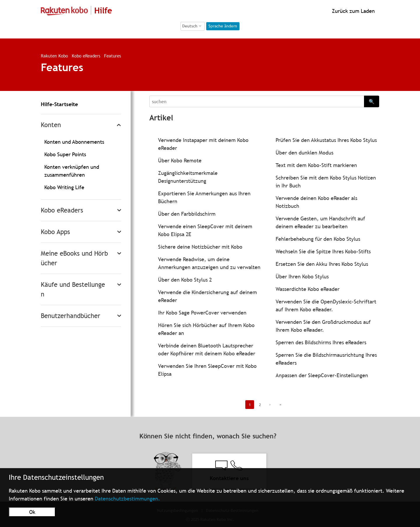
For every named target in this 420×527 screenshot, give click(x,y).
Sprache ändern (223, 26)
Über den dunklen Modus (304, 153)
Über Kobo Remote (180, 160)
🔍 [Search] (372, 101)
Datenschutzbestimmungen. (127, 499)
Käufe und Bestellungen (73, 289)
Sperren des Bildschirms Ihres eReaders (321, 342)
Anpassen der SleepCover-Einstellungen (322, 375)
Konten (51, 125)
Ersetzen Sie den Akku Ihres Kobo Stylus (322, 264)
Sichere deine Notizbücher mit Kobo (200, 247)
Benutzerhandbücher (71, 316)
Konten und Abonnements (74, 142)
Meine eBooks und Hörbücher (74, 258)
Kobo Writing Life (64, 187)
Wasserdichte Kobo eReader (308, 289)
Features (113, 56)
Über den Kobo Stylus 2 (185, 280)
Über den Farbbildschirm (187, 214)
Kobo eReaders (86, 56)
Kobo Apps (55, 232)
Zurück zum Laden (353, 11)
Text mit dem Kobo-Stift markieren (316, 165)
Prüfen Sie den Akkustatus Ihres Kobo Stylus (326, 140)
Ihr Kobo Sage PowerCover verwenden (202, 313)
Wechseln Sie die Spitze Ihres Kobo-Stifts (323, 251)
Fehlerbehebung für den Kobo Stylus (318, 239)
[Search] (257, 101)
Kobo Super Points (65, 154)
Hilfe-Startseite (59, 104)
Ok (32, 512)
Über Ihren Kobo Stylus (302, 276)
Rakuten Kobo (54, 56)
